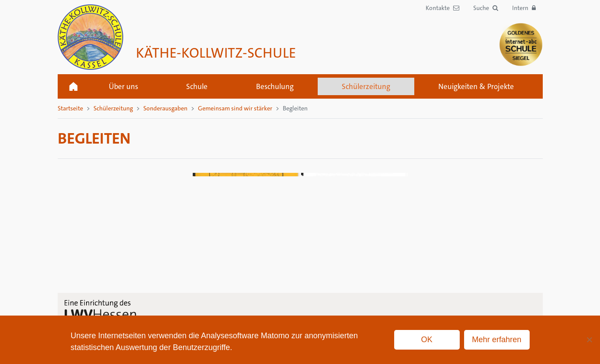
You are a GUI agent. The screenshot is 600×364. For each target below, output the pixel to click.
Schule (197, 86)
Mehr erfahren (497, 340)
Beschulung (275, 86)
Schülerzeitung (366, 86)
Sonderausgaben (165, 108)
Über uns (123, 86)
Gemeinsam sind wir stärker (235, 108)
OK (427, 340)
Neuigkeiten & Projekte (476, 86)
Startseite (73, 86)
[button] (486, 8)
